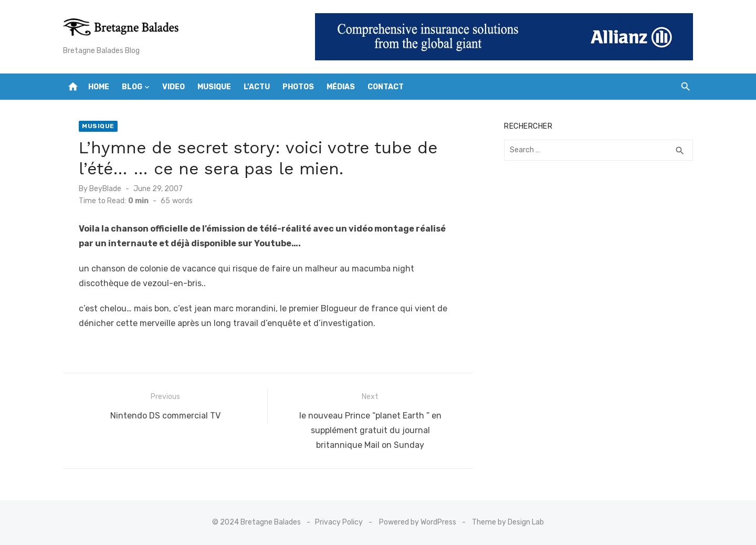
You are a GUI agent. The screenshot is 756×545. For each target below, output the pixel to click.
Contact (386, 87)
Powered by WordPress (418, 522)
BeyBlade (105, 189)
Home (99, 87)
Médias (341, 87)
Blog (132, 87)
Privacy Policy (339, 522)
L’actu (257, 87)
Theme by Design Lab (508, 522)
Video (174, 87)
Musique (214, 87)
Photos (298, 87)
